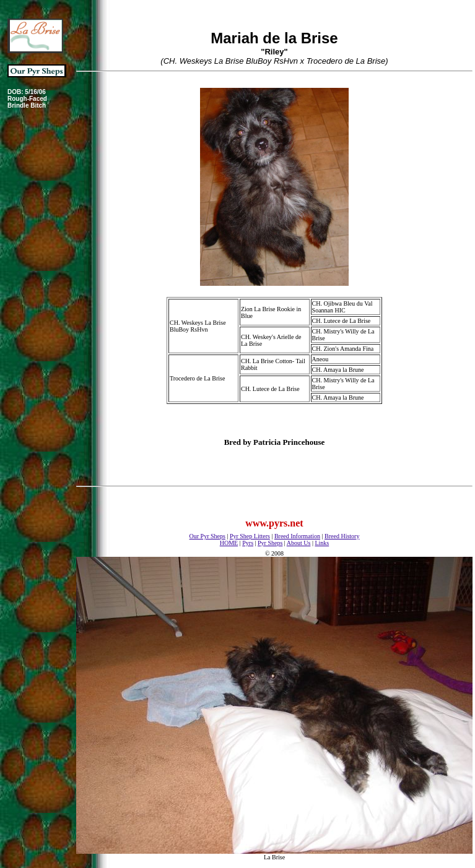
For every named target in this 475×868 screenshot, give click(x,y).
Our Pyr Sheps (207, 536)
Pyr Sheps (270, 543)
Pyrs (248, 543)
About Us (299, 543)
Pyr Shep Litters (250, 536)
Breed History (342, 536)
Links (322, 543)
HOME (229, 543)
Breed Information (297, 536)
